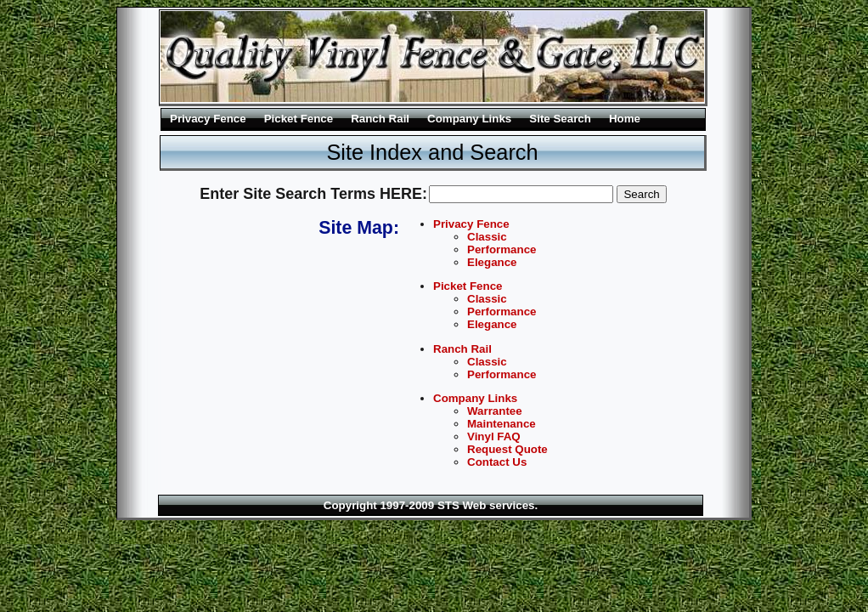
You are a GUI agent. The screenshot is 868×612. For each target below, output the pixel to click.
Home (625, 119)
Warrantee (495, 411)
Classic (487, 237)
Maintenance (502, 424)
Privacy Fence (208, 119)
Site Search (560, 119)
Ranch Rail (380, 119)
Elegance (492, 262)
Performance (502, 249)
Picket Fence (299, 119)
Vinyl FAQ (494, 436)
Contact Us (497, 462)
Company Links (469, 119)
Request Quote (507, 449)
